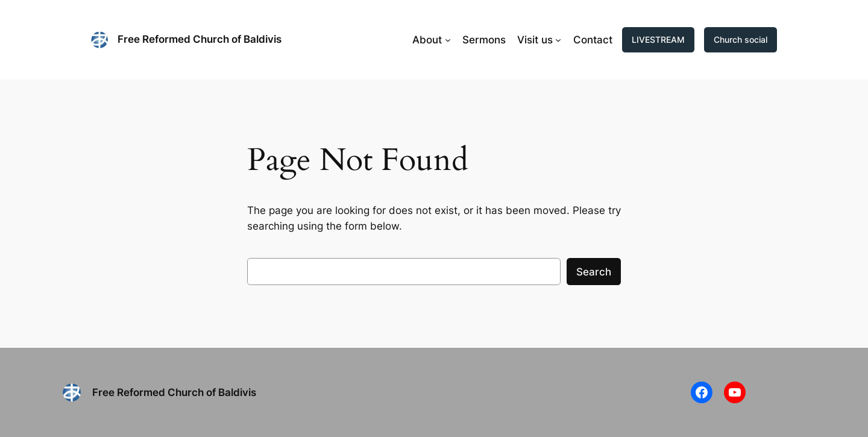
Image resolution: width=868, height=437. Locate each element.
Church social (741, 39)
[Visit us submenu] (558, 40)
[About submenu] (448, 40)
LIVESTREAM (658, 39)
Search (594, 272)
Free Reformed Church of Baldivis (200, 39)
